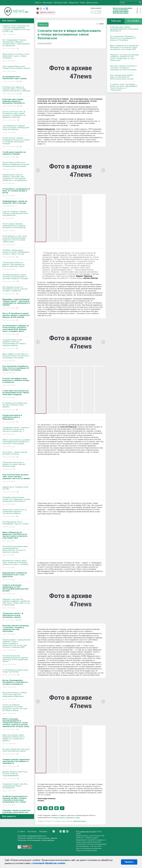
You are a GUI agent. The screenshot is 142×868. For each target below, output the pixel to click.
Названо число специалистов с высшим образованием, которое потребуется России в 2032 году (16, 30)
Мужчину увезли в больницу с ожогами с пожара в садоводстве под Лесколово (124, 68)
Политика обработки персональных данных (37, 838)
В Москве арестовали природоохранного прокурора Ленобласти (124, 29)
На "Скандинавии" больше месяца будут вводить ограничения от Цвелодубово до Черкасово (16, 44)
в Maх (77, 818)
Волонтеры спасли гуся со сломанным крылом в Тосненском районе (16, 513)
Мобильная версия (38, 9)
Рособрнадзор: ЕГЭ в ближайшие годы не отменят (16, 525)
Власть (38, 3)
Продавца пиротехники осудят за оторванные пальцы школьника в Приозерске (16, 501)
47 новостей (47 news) (87, 832)
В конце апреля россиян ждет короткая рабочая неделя (16, 752)
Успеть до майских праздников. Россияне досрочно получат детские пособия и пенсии (16, 709)
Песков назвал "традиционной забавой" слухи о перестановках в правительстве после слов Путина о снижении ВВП (16, 645)
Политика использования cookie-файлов (36, 840)
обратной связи (79, 821)
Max (67, 831)
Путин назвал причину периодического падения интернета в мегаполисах (16, 227)
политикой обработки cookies (49, 863)
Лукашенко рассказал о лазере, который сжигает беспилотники (16, 466)
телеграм (44, 9)
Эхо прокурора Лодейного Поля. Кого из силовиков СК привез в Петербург (123, 38)
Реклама (43, 832)
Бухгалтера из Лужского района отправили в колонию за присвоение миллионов (16, 166)
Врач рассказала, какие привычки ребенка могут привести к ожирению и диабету (16, 739)
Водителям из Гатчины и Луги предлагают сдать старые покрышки (16, 58)
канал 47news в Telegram (63, 818)
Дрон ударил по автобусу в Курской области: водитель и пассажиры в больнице (16, 357)
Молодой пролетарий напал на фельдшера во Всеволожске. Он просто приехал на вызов (16, 551)
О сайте (21, 832)
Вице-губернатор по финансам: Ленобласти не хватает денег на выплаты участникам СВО (124, 47)
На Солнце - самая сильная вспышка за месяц (16, 455)
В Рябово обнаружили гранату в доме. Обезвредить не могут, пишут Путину (16, 254)
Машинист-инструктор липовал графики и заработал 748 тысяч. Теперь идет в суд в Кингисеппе (16, 604)
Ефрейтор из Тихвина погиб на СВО (16, 490)
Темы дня (116, 21)
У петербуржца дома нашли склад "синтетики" (16, 673)
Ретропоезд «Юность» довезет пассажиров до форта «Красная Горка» (16, 266)
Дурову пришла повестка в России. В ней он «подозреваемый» (16, 775)
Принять (129, 862)
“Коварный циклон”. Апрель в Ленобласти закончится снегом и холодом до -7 (16, 431)
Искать (140, 2)
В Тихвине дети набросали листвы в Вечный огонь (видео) (16, 407)
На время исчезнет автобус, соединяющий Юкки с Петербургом (16, 788)
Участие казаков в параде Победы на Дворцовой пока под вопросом (16, 215)
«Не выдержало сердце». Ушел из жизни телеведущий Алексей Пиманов (16, 129)
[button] (40, 808)
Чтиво (82, 3)
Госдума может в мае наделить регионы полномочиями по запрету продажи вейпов (16, 344)
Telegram (64, 831)
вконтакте (41, 9)
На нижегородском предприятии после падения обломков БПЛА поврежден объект (16, 660)
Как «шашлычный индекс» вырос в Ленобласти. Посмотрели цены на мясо (122, 77)
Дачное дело (92, 3)
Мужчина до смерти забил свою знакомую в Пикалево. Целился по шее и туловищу (16, 564)
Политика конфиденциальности (32, 836)
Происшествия (61, 3)
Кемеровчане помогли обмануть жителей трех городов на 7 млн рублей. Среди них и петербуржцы (16, 179)
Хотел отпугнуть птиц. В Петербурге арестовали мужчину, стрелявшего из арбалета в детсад (16, 116)
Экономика (48, 3)
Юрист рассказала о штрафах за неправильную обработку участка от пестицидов (16, 443)
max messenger (47, 9)
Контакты (32, 832)
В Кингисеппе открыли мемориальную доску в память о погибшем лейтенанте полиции (16, 142)
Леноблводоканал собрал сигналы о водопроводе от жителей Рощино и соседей (16, 278)
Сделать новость (47, 12)
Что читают (133, 21)
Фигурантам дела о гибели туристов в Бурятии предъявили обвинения (16, 696)
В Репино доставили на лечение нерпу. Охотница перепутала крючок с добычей (16, 91)
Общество (73, 3)
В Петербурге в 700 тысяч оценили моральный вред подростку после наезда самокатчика (16, 241)
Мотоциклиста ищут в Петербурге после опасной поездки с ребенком (16, 291)
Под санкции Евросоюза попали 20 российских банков (16, 69)
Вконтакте (54, 831)
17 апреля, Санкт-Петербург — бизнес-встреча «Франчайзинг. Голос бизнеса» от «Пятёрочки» (124, 87)
